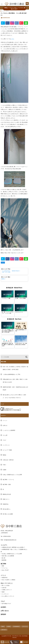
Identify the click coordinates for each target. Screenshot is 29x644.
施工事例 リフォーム (8, 479)
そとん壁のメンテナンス (8, 596)
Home (3, 626)
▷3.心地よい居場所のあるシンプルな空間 (11, 554)
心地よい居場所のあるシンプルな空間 (12, 475)
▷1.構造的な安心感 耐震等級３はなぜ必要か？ (13, 547)
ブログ (3, 263)
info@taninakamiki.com (10, 540)
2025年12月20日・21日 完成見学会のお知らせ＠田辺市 (15, 388)
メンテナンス (6, 445)
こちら (12, 39)
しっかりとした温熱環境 (9, 430)
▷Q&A (3, 592)
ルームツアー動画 (7, 450)
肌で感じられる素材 (8, 514)
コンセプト (4, 545)
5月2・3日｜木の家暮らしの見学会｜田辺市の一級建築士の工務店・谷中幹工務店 (15, 368)
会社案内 (9, 626)
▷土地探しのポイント (6, 590)
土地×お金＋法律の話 (8, 460)
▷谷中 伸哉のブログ (6, 603)
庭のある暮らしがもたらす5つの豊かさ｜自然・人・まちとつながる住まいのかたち (15, 396)
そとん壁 (5, 435)
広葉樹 (4, 470)
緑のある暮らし (7, 509)
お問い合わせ (4, 630)
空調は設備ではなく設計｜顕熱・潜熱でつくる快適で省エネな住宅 (15, 381)
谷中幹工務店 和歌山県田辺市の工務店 (14, 636)
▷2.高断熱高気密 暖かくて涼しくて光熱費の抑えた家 (14, 550)
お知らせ (5, 425)
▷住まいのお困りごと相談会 (8, 580)
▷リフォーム (4, 568)
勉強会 (4, 455)
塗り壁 (3, 558)
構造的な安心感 (7, 494)
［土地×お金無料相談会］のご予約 (11, 374)
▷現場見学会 (4, 577)
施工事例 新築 (7, 484)
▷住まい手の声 (5, 570)
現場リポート (6, 499)
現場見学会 (6, 504)
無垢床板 (4, 560)
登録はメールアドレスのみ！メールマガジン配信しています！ (15, 8)
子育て (4, 465)
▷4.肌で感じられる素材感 (7, 556)
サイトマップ (25, 626)
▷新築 (2, 566)
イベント (5, 420)
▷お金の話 (3, 588)
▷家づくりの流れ (5, 585)
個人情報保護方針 (16, 626)
